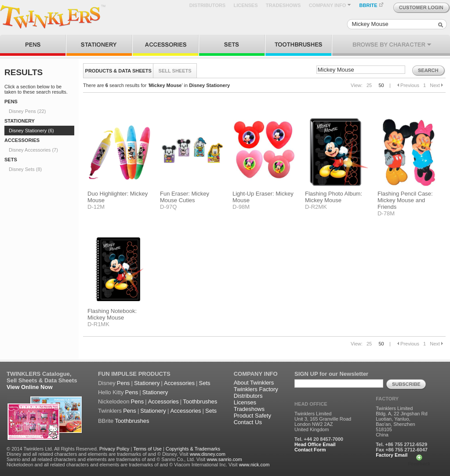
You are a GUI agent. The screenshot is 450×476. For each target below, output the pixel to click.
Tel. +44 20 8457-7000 (319, 439)
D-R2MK (316, 207)
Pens (123, 383)
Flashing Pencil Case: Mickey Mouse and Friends (405, 200)
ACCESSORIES (22, 140)
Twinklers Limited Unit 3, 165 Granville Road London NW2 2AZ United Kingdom (323, 421)
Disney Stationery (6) (31, 131)
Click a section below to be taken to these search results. (36, 89)
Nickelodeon (114, 402)
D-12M (96, 207)
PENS (11, 102)
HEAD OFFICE (311, 404)
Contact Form (310, 450)
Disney (107, 383)
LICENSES (245, 5)
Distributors (248, 396)
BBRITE (372, 5)
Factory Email (392, 455)
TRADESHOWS (283, 5)
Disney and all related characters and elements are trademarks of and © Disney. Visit (98, 454)
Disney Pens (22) (27, 111)
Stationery (147, 383)
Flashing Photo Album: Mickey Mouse (334, 197)
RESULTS (24, 72)
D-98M (241, 207)
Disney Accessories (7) (33, 150)
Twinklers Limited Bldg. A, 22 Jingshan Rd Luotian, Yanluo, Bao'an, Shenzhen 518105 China (401, 421)
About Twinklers (254, 383)
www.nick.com (254, 465)
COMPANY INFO (330, 5)
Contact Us (248, 422)
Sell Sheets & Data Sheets (42, 380)
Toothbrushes (200, 402)
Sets (205, 383)
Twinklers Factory (256, 389)
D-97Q (168, 207)
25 (369, 85)
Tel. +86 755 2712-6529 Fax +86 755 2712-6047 (402, 447)
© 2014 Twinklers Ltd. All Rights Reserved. (52, 449)
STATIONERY (20, 121)
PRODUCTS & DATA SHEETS (118, 71)
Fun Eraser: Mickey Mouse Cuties (185, 197)
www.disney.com (208, 454)
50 (381, 85)
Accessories (179, 383)
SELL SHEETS (175, 71)
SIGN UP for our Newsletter (331, 374)
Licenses (245, 402)
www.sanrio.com (224, 459)
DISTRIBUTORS (207, 5)
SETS (11, 160)
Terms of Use (147, 449)
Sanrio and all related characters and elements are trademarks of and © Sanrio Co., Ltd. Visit (106, 459)
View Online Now (30, 387)
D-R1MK (98, 324)
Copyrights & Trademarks (193, 449)
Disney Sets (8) (25, 169)
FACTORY (387, 399)
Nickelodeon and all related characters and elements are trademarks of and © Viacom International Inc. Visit (122, 465)
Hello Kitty (111, 392)
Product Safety (252, 416)
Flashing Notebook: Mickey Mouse (112, 314)
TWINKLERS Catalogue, (39, 374)
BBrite (106, 421)
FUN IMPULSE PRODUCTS (134, 374)
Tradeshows (249, 409)
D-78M (386, 213)
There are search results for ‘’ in (156, 85)
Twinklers (110, 411)
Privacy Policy (114, 449)
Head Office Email (315, 444)
